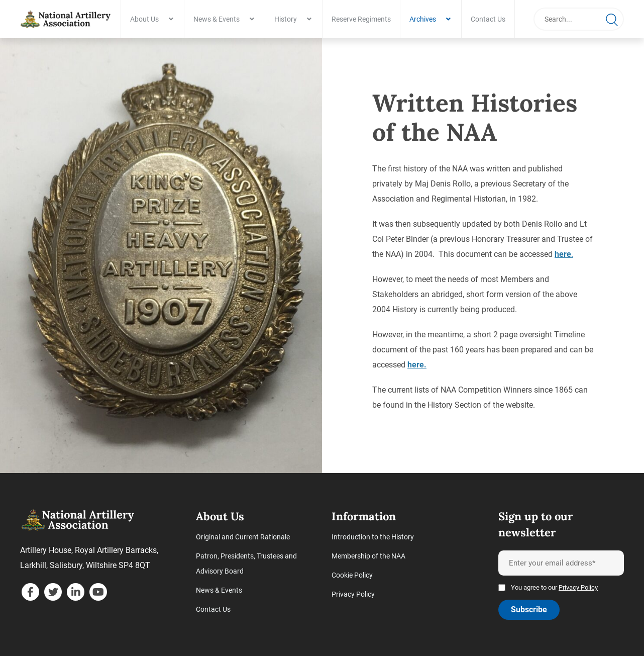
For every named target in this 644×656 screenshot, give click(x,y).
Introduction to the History (373, 537)
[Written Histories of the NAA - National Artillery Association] (65, 19)
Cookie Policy (352, 575)
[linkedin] (76, 592)
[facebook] (30, 592)
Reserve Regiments (361, 19)
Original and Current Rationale (243, 537)
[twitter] (53, 592)
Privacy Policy (353, 594)
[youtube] (98, 592)
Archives (423, 19)
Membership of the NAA (368, 556)
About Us (144, 19)
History (286, 19)
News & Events (217, 19)
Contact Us (488, 19)
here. (417, 365)
